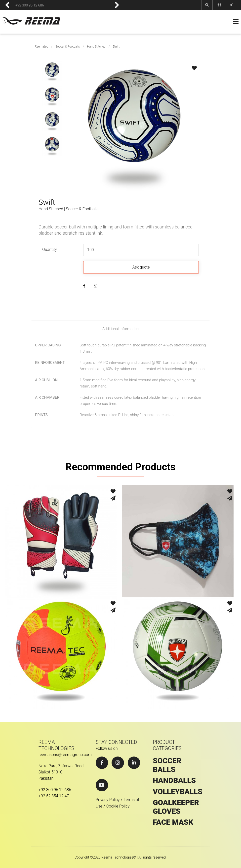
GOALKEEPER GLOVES (176, 807)
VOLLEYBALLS (178, 792)
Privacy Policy (108, 800)
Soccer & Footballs (68, 47)
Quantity (49, 249)
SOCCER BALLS (167, 765)
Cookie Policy (118, 806)
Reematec (41, 47)
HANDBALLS (174, 780)
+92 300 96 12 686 (30, 5)
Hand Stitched (96, 47)
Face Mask (173, 822)
